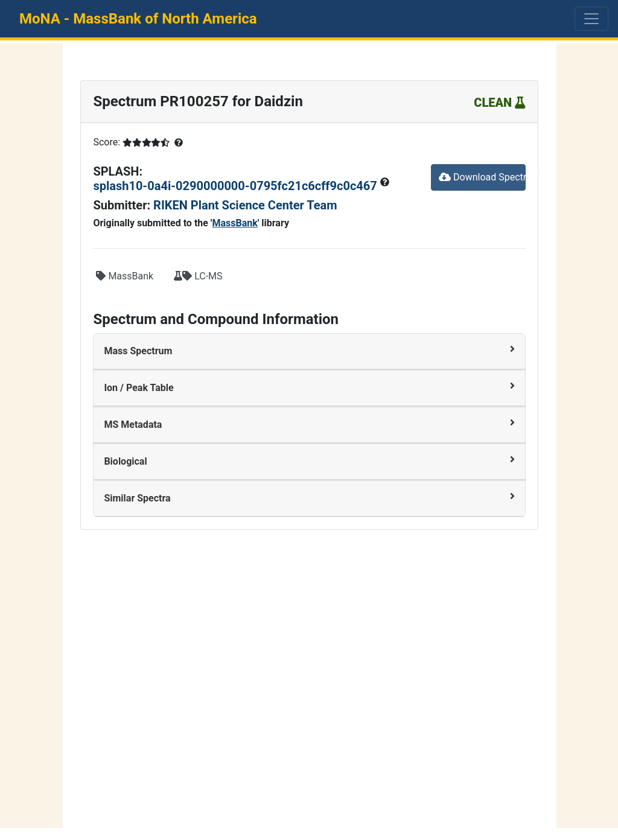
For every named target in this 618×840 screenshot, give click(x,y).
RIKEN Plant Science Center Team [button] (245, 205)
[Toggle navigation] (591, 19)
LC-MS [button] (198, 276)
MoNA (138, 19)
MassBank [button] (125, 276)
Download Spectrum (482, 177)
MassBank (234, 223)
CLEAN (499, 103)
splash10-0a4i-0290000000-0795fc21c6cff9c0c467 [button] (236, 186)
